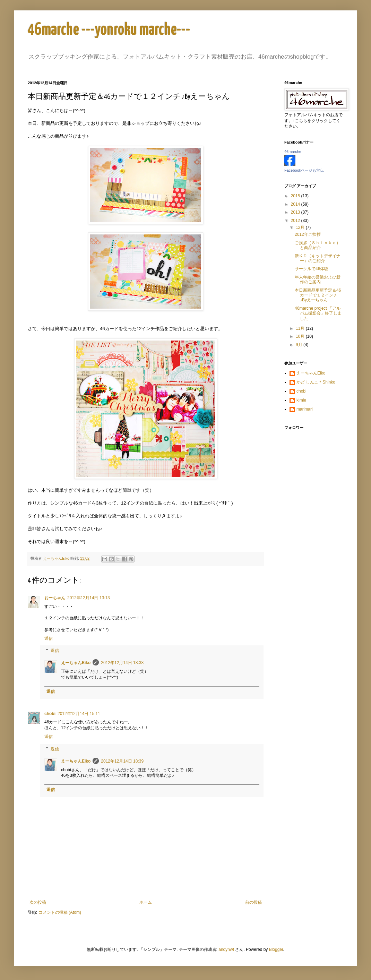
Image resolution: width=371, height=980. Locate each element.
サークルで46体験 (312, 269)
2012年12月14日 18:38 (122, 663)
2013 (296, 212)
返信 (49, 638)
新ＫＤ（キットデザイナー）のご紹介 (318, 258)
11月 (301, 328)
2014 (296, 204)
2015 (296, 196)
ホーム (146, 902)
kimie (301, 400)
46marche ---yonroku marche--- (109, 30)
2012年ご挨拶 (308, 234)
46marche (293, 152)
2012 (296, 221)
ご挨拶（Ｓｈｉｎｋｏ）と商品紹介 (318, 245)
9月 (300, 345)
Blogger (276, 949)
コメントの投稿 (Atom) (60, 912)
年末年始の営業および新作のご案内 (318, 280)
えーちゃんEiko (76, 663)
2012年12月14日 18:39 (122, 761)
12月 (301, 227)
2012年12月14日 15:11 (79, 714)
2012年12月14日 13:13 (89, 598)
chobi (50, 714)
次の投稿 (38, 902)
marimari (305, 409)
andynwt (226, 949)
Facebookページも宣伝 (304, 170)
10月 (301, 336)
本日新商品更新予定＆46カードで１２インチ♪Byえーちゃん (318, 295)
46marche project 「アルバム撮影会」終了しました (318, 313)
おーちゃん (55, 598)
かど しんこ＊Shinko (316, 382)
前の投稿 (253, 902)
